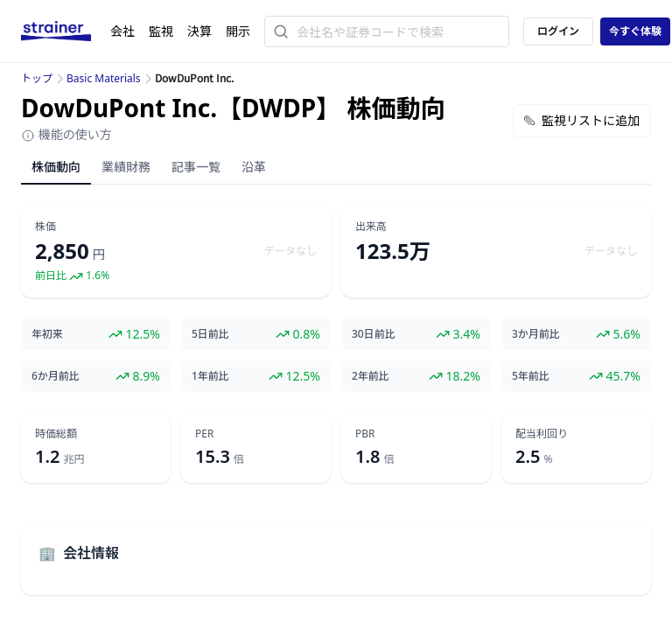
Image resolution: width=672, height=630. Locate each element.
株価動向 (56, 167)
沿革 (254, 167)
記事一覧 (196, 167)
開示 (238, 31)
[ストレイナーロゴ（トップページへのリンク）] (66, 31)
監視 (161, 31)
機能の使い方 (66, 134)
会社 (122, 31)
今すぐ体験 (635, 31)
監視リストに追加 (582, 120)
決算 (199, 31)
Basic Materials (104, 78)
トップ (37, 78)
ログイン (558, 31)
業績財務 (126, 167)
